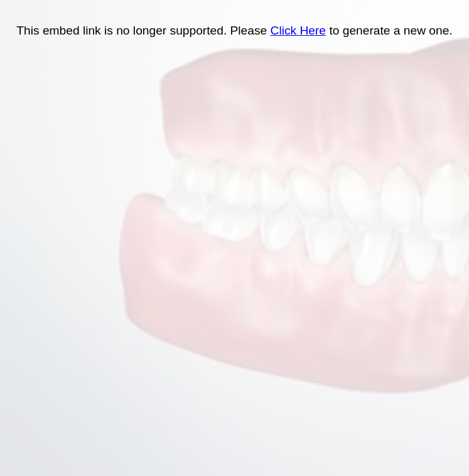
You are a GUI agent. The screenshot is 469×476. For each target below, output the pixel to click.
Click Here (299, 30)
